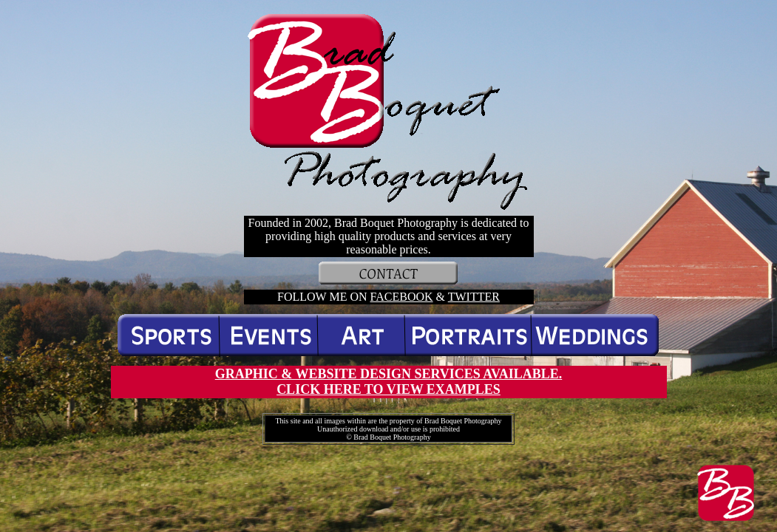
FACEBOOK (402, 297)
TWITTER (474, 297)
